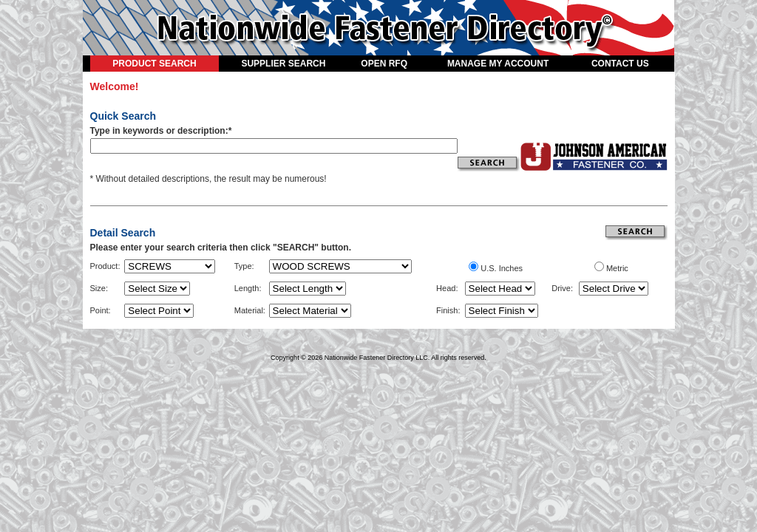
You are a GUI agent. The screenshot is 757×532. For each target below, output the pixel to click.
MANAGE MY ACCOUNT (498, 64)
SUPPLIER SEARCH (283, 64)
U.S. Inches (502, 268)
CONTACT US (620, 64)
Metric (617, 268)
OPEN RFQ (384, 64)
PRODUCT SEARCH (154, 64)
